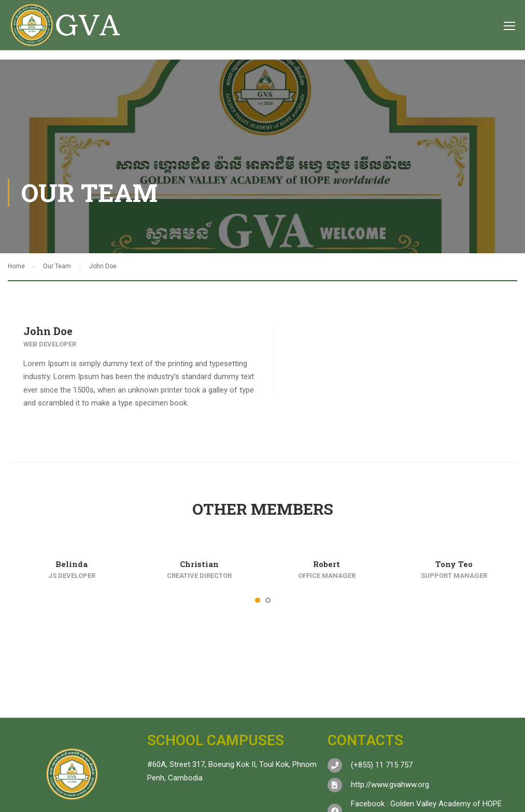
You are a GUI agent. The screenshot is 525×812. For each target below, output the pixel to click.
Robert (327, 564)
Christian (199, 564)
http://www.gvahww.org (390, 785)
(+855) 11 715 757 (382, 765)
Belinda (72, 564)
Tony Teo (454, 564)
